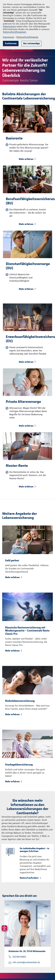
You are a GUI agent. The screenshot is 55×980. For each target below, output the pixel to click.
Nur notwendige (31, 43)
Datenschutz (9, 26)
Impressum (9, 37)
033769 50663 (19, 957)
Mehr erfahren (26, 159)
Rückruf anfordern (29, 878)
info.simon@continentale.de (26, 962)
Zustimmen (11, 43)
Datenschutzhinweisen (15, 32)
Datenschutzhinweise (27, 37)
